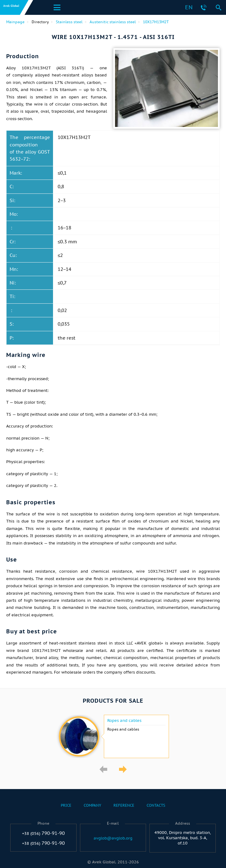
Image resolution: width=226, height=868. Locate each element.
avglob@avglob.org (113, 838)
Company (92, 805)
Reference (124, 805)
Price (66, 805)
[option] (113, 736)
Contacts (156, 805)
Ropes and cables (124, 721)
